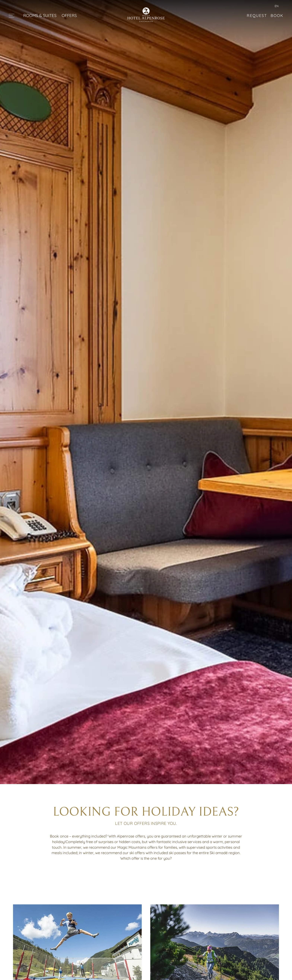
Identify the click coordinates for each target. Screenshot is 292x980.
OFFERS (69, 15)
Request (257, 15)
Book (277, 15)
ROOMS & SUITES (40, 15)
